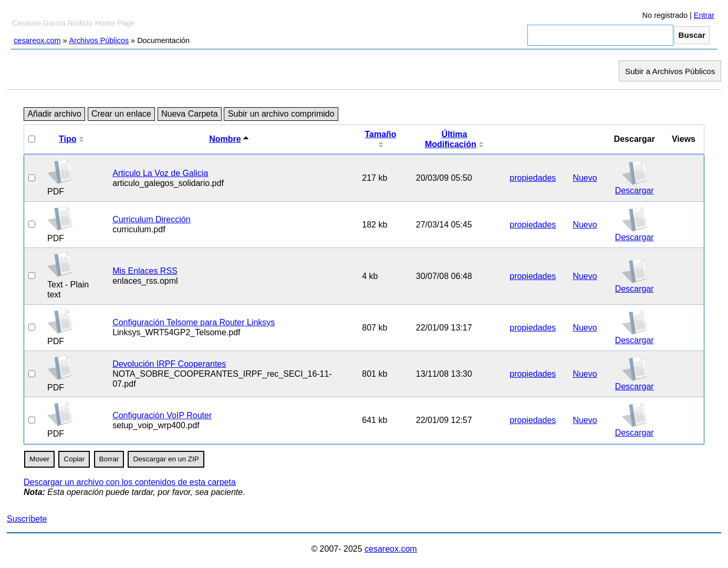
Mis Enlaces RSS (145, 271)
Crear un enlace (121, 114)
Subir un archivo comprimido (281, 114)
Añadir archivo (54, 114)
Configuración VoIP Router (162, 415)
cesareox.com (37, 40)
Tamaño (380, 134)
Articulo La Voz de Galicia (160, 173)
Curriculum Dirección (151, 219)
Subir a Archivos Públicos (670, 71)
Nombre (225, 139)
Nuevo (585, 178)
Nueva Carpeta (190, 114)
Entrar (704, 15)
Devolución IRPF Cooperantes (169, 364)
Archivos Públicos (99, 40)
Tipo (67, 139)
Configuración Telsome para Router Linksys (194, 322)
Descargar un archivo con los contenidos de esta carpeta (130, 482)
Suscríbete (27, 519)
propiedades (533, 178)
